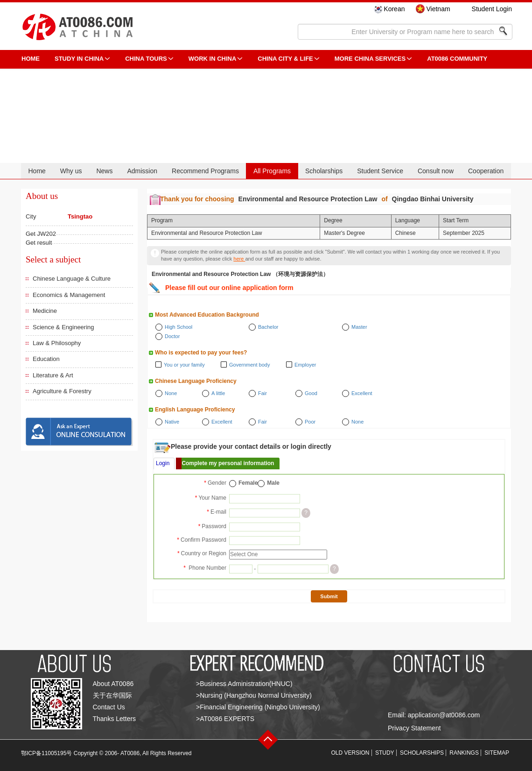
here (239, 259)
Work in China (213, 59)
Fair (262, 393)
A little (218, 393)
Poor (310, 422)
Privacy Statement (414, 728)
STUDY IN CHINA (79, 59)
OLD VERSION (350, 753)
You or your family (184, 365)
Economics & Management (69, 295)
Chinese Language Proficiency (196, 381)
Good (311, 393)
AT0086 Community (457, 59)
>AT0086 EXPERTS (225, 719)
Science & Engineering (63, 327)
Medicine (45, 311)
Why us (71, 171)
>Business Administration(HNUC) (244, 684)
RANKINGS (464, 753)
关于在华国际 (112, 695)
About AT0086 (113, 684)
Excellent (362, 393)
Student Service (380, 171)
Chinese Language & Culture (72, 279)
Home (37, 171)
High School (178, 327)
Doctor (172, 336)
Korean (394, 9)
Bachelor (268, 327)
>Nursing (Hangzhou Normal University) (254, 695)
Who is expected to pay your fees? (201, 353)
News (104, 171)
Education (46, 359)
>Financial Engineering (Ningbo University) (258, 707)
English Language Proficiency (195, 410)
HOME (31, 59)
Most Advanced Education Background (207, 315)
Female (248, 483)
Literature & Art (53, 375)
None (171, 393)
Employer (305, 365)
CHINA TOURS (146, 59)
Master (359, 327)
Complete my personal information (228, 463)
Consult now (436, 171)
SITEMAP (497, 753)
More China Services (370, 59)
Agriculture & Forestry (62, 391)
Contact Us (109, 707)
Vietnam (438, 9)
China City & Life (285, 59)
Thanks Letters (115, 719)
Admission (142, 171)
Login (163, 463)
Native (172, 422)
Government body (249, 365)
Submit (329, 596)
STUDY (385, 753)
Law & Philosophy (57, 343)
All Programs (272, 171)
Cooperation (486, 171)
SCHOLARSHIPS (422, 753)
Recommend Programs (205, 171)
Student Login (492, 9)
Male (273, 483)
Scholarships (324, 171)
